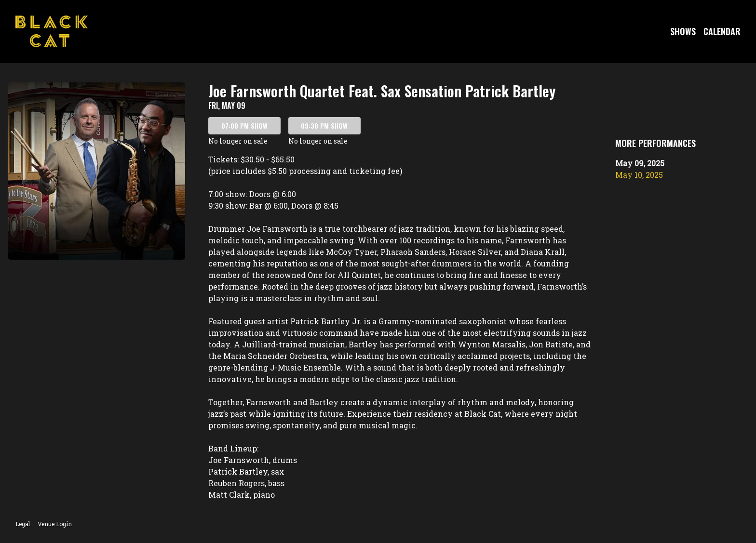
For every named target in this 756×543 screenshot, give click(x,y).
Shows (683, 31)
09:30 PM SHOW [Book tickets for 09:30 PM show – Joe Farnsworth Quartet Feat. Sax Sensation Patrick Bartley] (324, 126)
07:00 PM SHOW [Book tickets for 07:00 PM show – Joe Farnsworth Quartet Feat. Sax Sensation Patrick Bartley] (244, 126)
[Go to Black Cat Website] (52, 31)
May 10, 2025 (639, 175)
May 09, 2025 (640, 163)
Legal (23, 524)
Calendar (722, 31)
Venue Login (55, 524)
